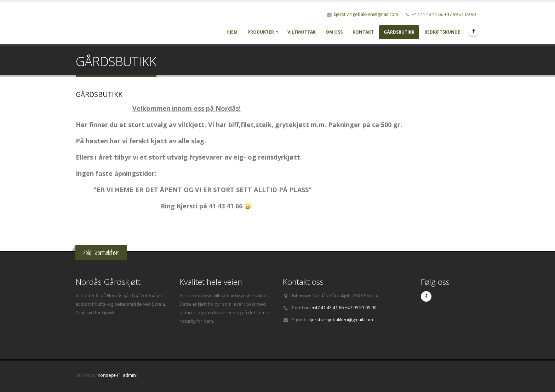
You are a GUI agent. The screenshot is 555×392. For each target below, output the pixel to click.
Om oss (334, 32)
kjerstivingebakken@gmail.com (366, 14)
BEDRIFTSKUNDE (442, 32)
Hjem (232, 32)
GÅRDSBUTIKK (399, 32)
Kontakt (363, 32)
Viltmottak (302, 32)
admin (129, 375)
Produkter (261, 32)
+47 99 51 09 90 (460, 14)
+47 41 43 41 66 (427, 14)
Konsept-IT (109, 375)
